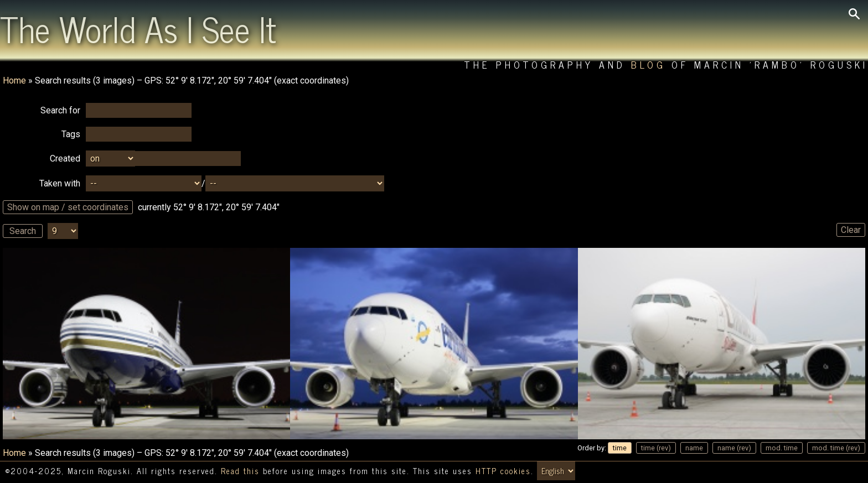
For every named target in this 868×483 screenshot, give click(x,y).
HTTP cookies (503, 471)
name (694, 448)
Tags (71, 134)
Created (65, 159)
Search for (60, 110)
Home (14, 80)
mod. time (782, 448)
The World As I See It (138, 28)
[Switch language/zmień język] (556, 471)
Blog (649, 64)
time (620, 448)
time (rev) (656, 448)
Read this (240, 471)
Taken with (60, 183)
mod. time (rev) (836, 448)
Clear (851, 230)
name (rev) (734, 448)
